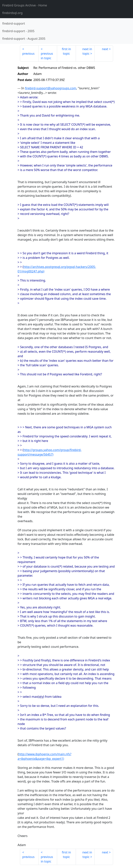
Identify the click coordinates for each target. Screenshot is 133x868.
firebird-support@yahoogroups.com (51, 88)
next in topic (87, 51)
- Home (25, 5)
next (105, 49)
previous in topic (47, 56)
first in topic (66, 51)
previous (28, 54)
